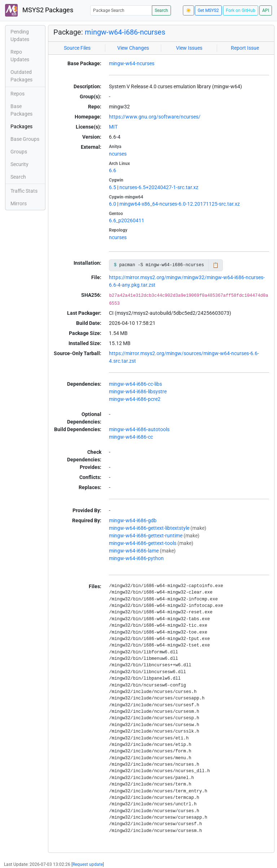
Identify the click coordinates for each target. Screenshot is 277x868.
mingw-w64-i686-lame (134, 551)
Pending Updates (20, 35)
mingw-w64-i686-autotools (139, 429)
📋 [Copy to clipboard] (216, 265)
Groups (19, 152)
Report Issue (245, 48)
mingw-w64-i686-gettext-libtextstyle (149, 528)
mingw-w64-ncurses (132, 63)
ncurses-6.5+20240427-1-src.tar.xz (159, 187)
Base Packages (21, 110)
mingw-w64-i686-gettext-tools (143, 543)
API (266, 10)
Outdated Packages (21, 76)
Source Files (77, 48)
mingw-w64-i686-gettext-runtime (146, 536)
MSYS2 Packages (39, 10)
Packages (21, 126)
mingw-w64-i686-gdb (133, 520)
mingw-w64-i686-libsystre (138, 392)
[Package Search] (121, 10)
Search (161, 10)
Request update (88, 864)
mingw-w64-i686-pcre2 (135, 399)
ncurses (118, 154)
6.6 (113, 170)
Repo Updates (20, 56)
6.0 (113, 204)
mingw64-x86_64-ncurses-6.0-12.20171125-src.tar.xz (180, 204)
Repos (17, 94)
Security (19, 164)
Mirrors (19, 203)
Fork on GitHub (241, 10)
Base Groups (25, 139)
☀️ (188, 10)
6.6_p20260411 (127, 220)
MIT (113, 127)
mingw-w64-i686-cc (131, 437)
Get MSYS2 (208, 10)
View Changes (133, 48)
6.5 (113, 187)
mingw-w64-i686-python (136, 558)
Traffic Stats (24, 191)
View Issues (189, 48)
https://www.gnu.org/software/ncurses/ (155, 117)
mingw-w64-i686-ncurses (125, 32)
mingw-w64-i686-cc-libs (135, 384)
